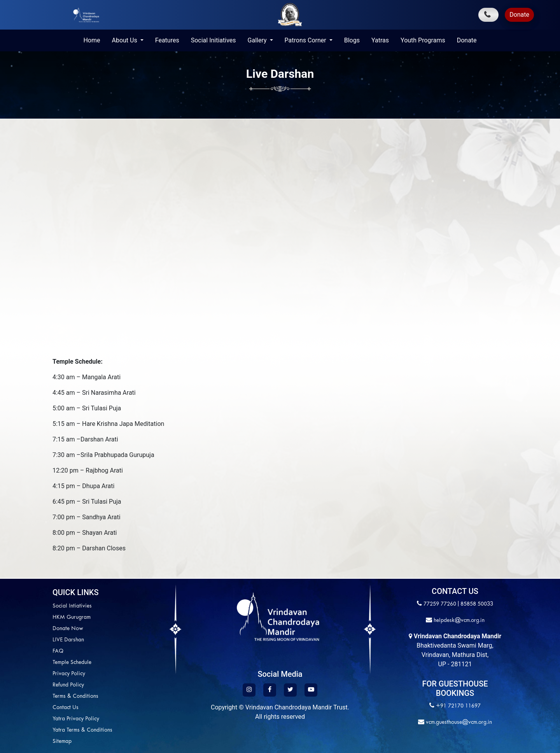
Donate (519, 15)
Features (167, 40)
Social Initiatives (213, 40)
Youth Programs (423, 40)
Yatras (380, 40)
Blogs (352, 40)
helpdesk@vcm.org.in (458, 621)
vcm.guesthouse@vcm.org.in (458, 722)
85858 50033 (477, 604)
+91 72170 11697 (458, 706)
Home (92, 40)
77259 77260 (440, 604)
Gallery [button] (258, 40)
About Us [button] (125, 40)
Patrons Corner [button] (306, 40)
